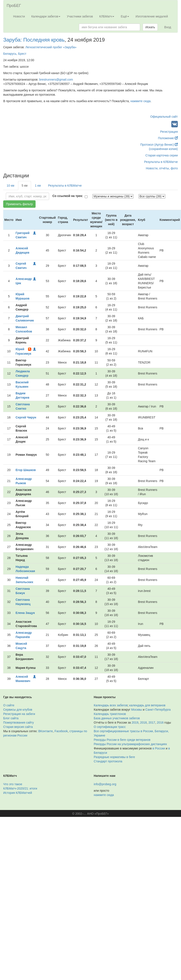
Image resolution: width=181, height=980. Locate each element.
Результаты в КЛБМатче (161, 162)
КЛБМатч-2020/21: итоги (20, 788)
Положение (168, 138)
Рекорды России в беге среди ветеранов (122, 740)
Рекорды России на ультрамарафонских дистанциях (130, 744)
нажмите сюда (140, 101)
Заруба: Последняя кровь (34, 40)
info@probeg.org (105, 784)
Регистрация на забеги (19, 714)
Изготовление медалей (152, 16)
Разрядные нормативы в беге (114, 757)
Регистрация (169, 132)
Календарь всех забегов (111, 705)
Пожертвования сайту (19, 723)
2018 (143, 723)
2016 (160, 723)
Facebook (61, 731)
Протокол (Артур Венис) (159, 145)
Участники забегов (80, 16)
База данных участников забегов (117, 718)
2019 (135, 723)
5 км (24, 186)
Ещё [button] (125, 16)
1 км (38, 186)
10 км (10, 186)
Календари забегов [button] (46, 16)
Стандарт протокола (108, 761)
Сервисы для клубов (18, 710)
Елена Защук (25, 613)
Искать (150, 27)
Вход (168, 27)
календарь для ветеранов (147, 705)
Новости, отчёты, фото (162, 168)
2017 (152, 723)
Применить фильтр (19, 204)
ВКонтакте (46, 731)
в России (159, 748)
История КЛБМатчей (18, 793)
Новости (19, 16)
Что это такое (13, 784)
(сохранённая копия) (163, 149)
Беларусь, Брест (15, 54)
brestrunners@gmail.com (56, 80)
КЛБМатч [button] (107, 16)
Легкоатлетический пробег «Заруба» (51, 47)
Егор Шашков (26, 470)
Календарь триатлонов (110, 714)
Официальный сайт (164, 117)
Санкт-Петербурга (158, 710)
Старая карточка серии (162, 155)
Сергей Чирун (26, 417)
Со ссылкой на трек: (68, 196)
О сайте (9, 705)
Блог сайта (11, 718)
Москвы (137, 710)
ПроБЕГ (14, 6)
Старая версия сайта (18, 727)
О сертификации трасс (110, 727)
